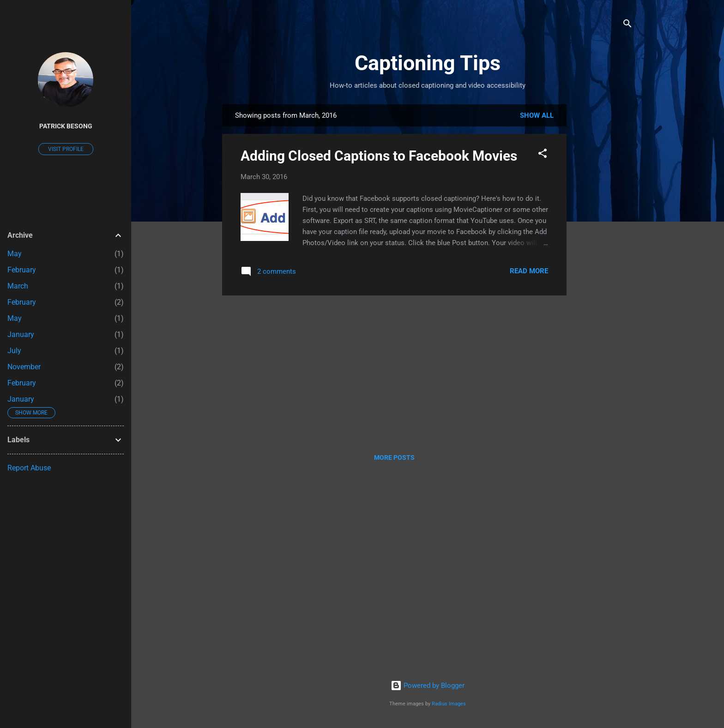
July (14, 351)
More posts (394, 457)
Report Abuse (29, 468)
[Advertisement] (603, 243)
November (24, 367)
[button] (543, 155)
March (18, 286)
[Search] (627, 25)
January (21, 334)
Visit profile (66, 149)
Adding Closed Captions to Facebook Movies (379, 156)
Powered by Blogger (428, 686)
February (22, 270)
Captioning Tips (428, 63)
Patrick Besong (66, 126)
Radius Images (449, 704)
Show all (537, 115)
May (15, 254)
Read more (529, 271)
